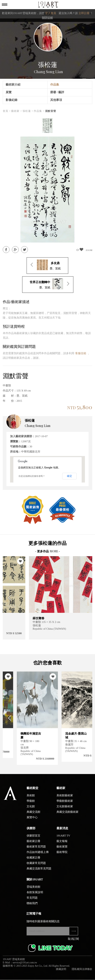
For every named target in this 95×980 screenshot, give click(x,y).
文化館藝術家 (65, 809)
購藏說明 (61, 972)
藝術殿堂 (32, 791)
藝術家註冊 (33, 844)
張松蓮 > (28, 111)
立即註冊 (84, 13)
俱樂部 (31, 831)
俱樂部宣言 (33, 839)
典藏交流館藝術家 (67, 815)
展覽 (9, 92)
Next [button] (86, 598)
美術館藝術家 (65, 799)
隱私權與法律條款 (82, 972)
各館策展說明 (35, 895)
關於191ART (35, 882)
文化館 (31, 809)
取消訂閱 (73, 942)
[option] (47, 126)
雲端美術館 (33, 890)
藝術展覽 (62, 850)
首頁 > (7, 111)
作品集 (55, 85)
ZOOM (89, 250)
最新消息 (62, 831)
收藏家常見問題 (36, 866)
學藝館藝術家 (65, 804)
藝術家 (61, 791)
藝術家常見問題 (36, 850)
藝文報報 (62, 844)
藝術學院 (62, 855)
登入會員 (51, 13)
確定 (70, 476)
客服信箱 (81, 353)
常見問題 (32, 901)
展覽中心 (32, 820)
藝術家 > (17, 111)
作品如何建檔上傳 (38, 855)
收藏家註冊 (33, 861)
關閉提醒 (47, 18)
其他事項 (56, 100)
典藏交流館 (33, 815)
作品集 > (39, 111)
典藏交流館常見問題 (39, 872)
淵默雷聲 (51, 111)
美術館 (31, 799)
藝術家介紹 (13, 85)
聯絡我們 (32, 906)
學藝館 (31, 804)
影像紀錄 (12, 100)
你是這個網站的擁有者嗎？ (32, 476)
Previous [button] (9, 598)
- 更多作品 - (47, 551)
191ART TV (63, 839)
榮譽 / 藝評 (57, 92)
